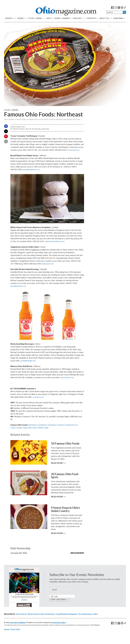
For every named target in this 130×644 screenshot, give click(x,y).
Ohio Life (78, 18)
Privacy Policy (16, 629)
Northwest (32, 425)
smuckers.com (38, 397)
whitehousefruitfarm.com (55, 241)
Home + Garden (62, 18)
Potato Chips (22, 428)
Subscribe (119, 18)
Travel (21, 18)
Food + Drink (36, 18)
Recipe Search (34, 614)
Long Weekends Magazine (67, 614)
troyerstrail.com (73, 150)
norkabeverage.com (28, 361)
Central (60, 425)
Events (9, 18)
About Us (105, 18)
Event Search (21, 614)
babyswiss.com (48, 264)
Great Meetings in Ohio (88, 614)
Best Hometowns (48, 614)
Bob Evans (33, 428)
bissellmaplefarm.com (31, 169)
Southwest (42, 425)
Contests (91, 18)
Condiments (69, 425)
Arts (49, 18)
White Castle (43, 428)
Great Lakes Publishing (18, 622)
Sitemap (7, 629)
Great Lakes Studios (59, 622)
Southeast (52, 425)
